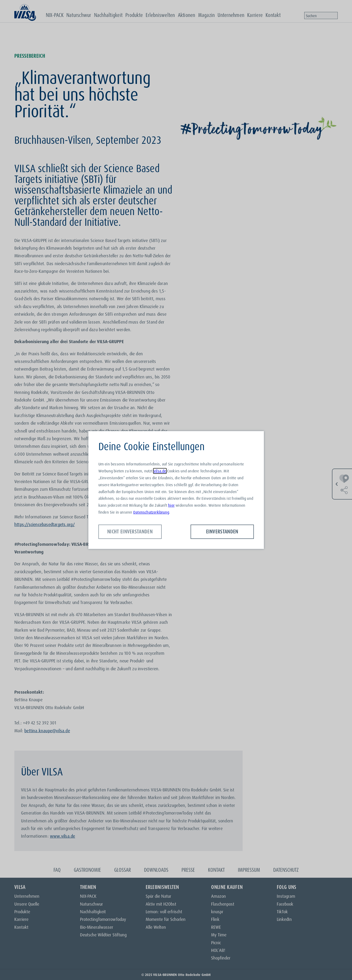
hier (171, 505)
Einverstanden (222, 531)
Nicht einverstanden (130, 531)
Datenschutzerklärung (151, 512)
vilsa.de (160, 471)
